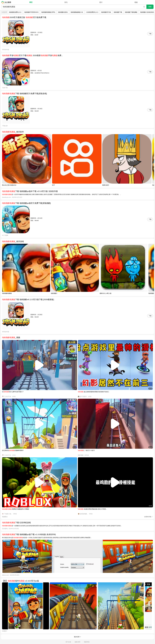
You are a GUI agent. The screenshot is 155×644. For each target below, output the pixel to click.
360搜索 (7, 2)
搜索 (150, 7)
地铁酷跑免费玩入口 (15, 12)
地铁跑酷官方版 (106, 12)
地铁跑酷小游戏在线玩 (147, 12)
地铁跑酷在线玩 (63, 12)
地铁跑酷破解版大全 (77, 12)
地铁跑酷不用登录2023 (31, 12)
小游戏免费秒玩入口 (92, 12)
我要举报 (87, 642)
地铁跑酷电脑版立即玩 (48, 12)
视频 (136, 2)
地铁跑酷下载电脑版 (131, 12)
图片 (101, 2)
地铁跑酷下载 (118, 12)
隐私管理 (77, 642)
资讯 (66, 2)
